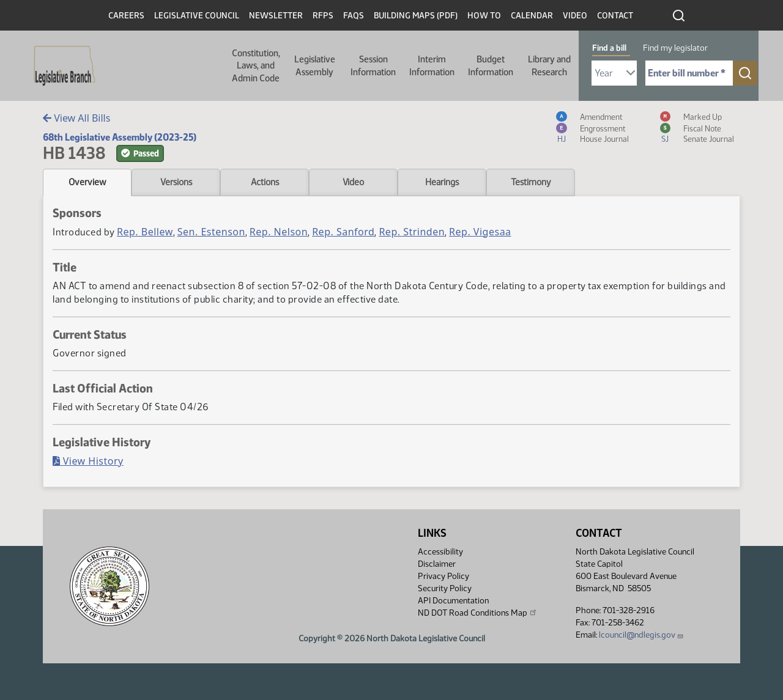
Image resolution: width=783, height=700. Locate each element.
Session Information (373, 65)
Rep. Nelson (279, 232)
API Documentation (453, 601)
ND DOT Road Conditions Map (478, 613)
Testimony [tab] (531, 182)
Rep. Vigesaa (480, 232)
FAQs (354, 16)
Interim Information (432, 65)
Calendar (532, 16)
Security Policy (445, 588)
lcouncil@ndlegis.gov (641, 635)
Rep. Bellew (145, 232)
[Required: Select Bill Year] (614, 73)
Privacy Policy (443, 576)
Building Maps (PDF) (416, 16)
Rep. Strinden (412, 232)
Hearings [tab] (442, 182)
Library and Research (549, 65)
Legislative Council (197, 16)
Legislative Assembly (315, 65)
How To (484, 16)
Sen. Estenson (211, 232)
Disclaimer (437, 564)
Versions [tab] (176, 182)
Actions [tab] (265, 182)
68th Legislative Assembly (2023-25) (120, 137)
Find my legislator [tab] (675, 48)
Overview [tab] (87, 182)
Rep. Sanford (343, 232)
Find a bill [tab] (609, 48)
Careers (126, 16)
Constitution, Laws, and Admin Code (256, 66)
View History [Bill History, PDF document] (88, 461)
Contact (615, 16)
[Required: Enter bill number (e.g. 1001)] (689, 73)
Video (575, 16)
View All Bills (76, 118)
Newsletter (276, 16)
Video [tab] (353, 182)
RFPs (323, 16)
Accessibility (440, 552)
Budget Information (491, 65)
